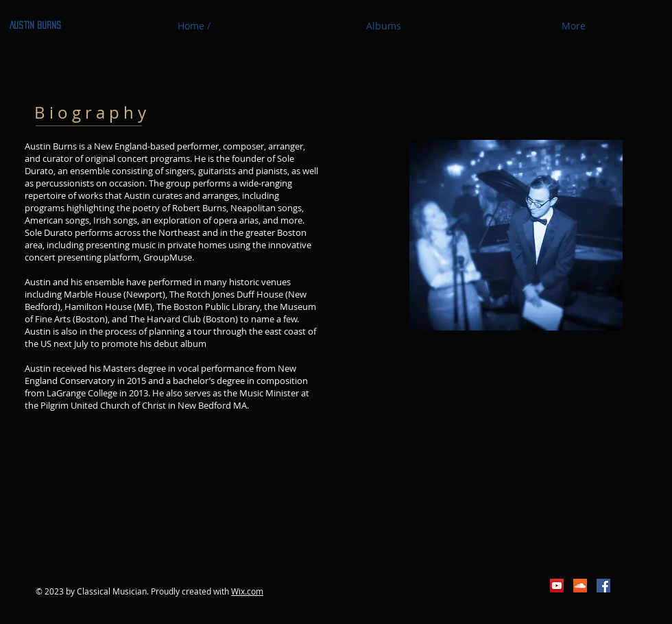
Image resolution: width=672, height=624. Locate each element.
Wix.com (247, 591)
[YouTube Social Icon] (557, 586)
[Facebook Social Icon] (603, 586)
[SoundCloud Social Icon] (580, 586)
